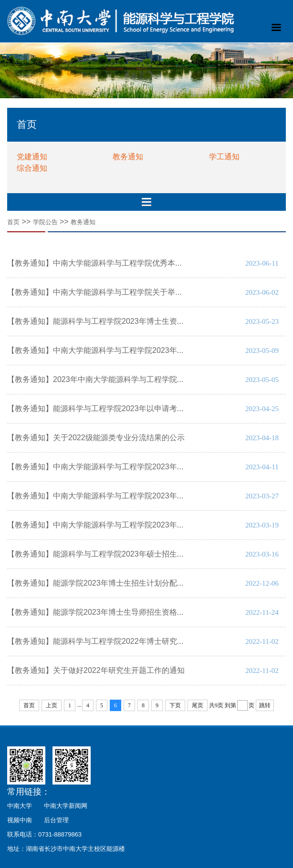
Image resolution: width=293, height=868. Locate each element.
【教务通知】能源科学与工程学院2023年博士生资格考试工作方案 (119, 321)
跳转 (265, 705)
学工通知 (224, 157)
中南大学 (20, 806)
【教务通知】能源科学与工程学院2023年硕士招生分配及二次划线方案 (126, 554)
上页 (52, 705)
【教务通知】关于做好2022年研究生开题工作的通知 (96, 670)
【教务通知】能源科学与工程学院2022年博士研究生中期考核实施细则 (127, 641)
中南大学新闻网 (66, 806)
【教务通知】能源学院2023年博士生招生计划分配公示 (100, 583)
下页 (175, 705)
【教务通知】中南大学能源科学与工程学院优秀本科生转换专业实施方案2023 (138, 263)
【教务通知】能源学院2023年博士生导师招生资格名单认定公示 (115, 612)
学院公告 (45, 222)
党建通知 (32, 157)
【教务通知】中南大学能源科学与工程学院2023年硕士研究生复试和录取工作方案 (146, 525)
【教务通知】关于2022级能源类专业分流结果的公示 (96, 438)
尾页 (198, 705)
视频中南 (20, 820)
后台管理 (56, 820)
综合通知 (32, 168)
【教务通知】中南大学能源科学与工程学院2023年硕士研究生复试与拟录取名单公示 (149, 496)
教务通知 (128, 157)
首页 (13, 222)
